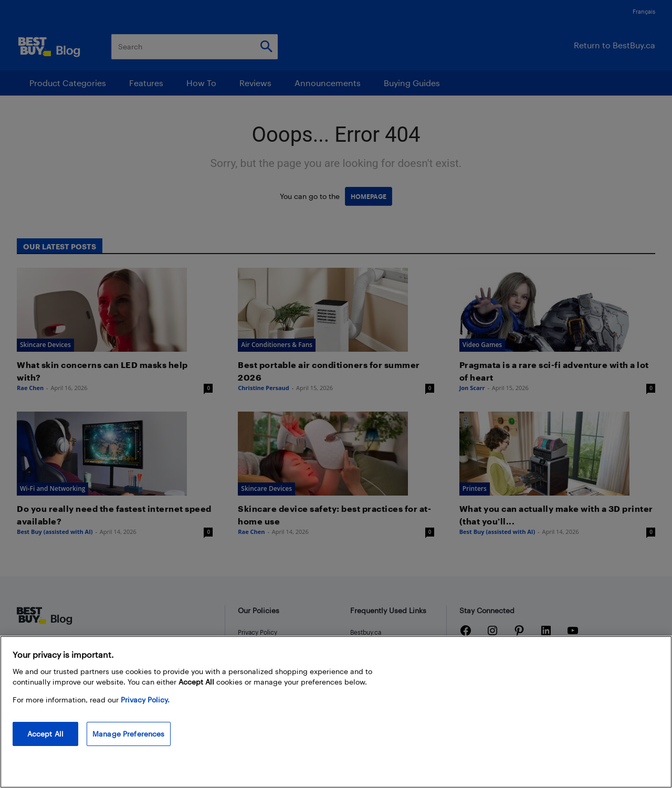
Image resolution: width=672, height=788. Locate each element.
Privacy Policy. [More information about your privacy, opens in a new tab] (145, 700)
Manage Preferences (129, 734)
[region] (336, 712)
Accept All (45, 734)
